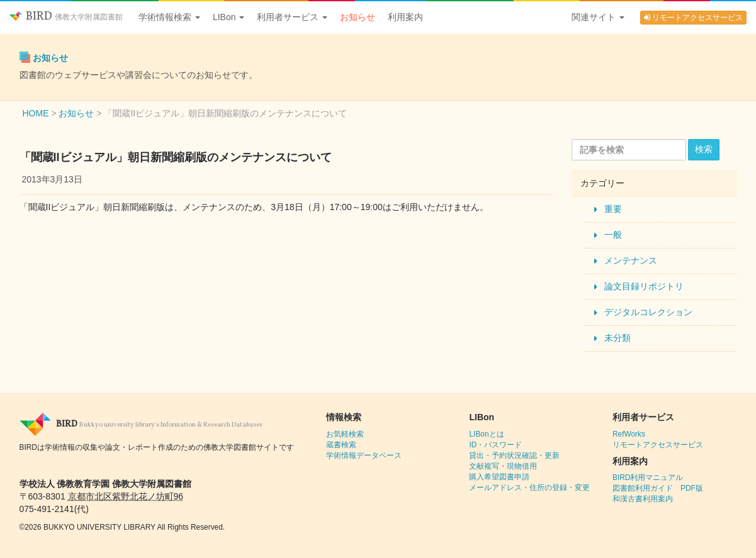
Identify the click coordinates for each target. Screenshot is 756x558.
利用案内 (405, 17)
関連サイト (598, 17)
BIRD (66, 17)
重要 (613, 209)
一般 (613, 235)
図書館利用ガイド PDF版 (658, 488)
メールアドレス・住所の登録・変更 (529, 488)
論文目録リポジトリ (644, 286)
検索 (704, 149)
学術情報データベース (364, 455)
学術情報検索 (169, 17)
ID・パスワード (495, 445)
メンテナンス (631, 260)
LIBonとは (486, 434)
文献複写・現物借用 (503, 466)
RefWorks (629, 434)
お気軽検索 (345, 434)
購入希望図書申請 (499, 477)
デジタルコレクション (648, 312)
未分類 (618, 338)
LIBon (228, 17)
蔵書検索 (341, 445)
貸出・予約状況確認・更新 (514, 455)
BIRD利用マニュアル (648, 477)
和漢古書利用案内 (643, 499)
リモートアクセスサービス (693, 18)
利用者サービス (292, 17)
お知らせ (358, 17)
